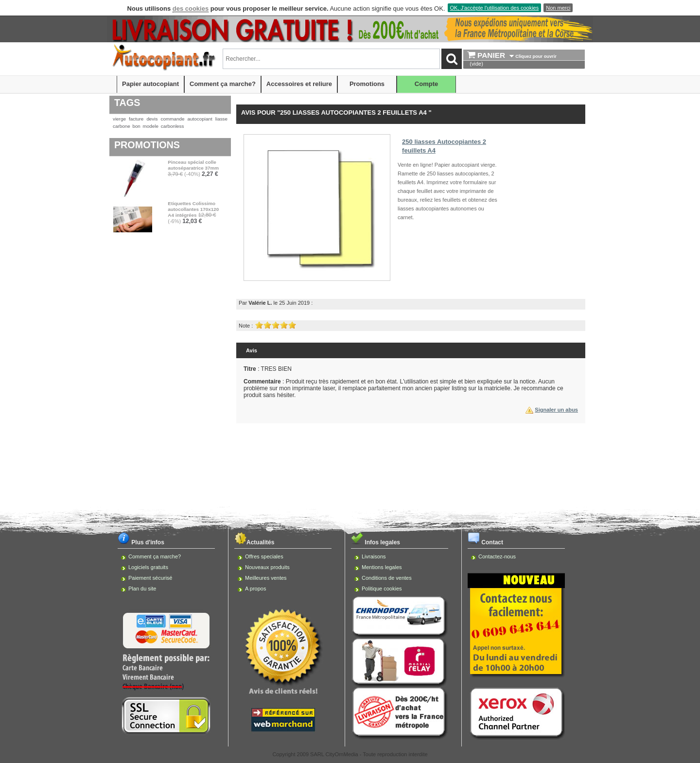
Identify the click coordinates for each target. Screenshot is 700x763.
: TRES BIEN (268, 369)
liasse (221, 119)
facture (136, 119)
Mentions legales (382, 567)
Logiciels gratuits (148, 567)
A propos (255, 589)
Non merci (558, 8)
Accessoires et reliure (299, 84)
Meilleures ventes (266, 578)
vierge (119, 119)
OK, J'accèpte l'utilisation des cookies (495, 8)
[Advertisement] (350, 455)
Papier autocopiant (150, 84)
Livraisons (374, 556)
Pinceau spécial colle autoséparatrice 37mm (193, 165)
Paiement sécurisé (150, 578)
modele (151, 126)
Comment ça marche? (223, 84)
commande (173, 119)
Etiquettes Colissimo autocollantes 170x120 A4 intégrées (193, 209)
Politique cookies (382, 589)
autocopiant (200, 119)
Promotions (367, 84)
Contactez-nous (497, 556)
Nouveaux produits (267, 567)
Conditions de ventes (387, 578)
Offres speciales (264, 556)
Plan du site (142, 589)
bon (136, 126)
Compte (426, 84)
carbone (122, 126)
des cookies (191, 9)
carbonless (173, 126)
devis (152, 119)
